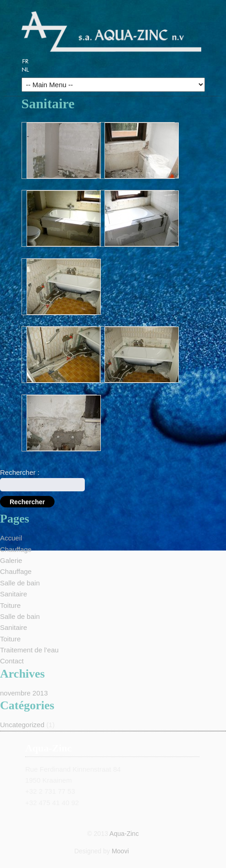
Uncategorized (22, 725)
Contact (12, 661)
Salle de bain (20, 583)
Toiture (10, 605)
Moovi (120, 851)
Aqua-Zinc (124, 834)
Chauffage (16, 549)
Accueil (11, 538)
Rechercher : (20, 472)
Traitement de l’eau (29, 650)
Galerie (11, 560)
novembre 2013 (24, 693)
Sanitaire (14, 594)
